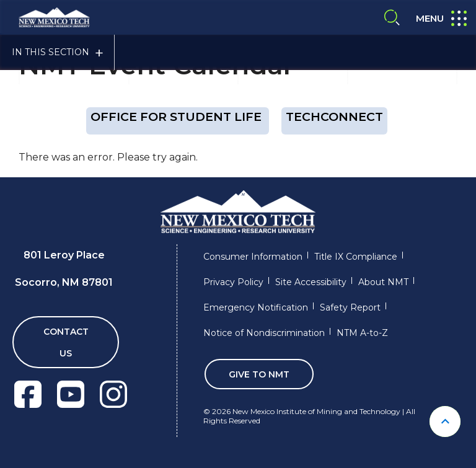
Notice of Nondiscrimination (264, 333)
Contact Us (66, 342)
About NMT (383, 282)
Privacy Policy (233, 282)
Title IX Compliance (356, 257)
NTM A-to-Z (362, 333)
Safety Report (350, 307)
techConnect (334, 117)
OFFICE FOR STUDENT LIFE (178, 117)
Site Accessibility (311, 282)
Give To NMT (259, 374)
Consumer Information (253, 257)
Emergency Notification (256, 307)
